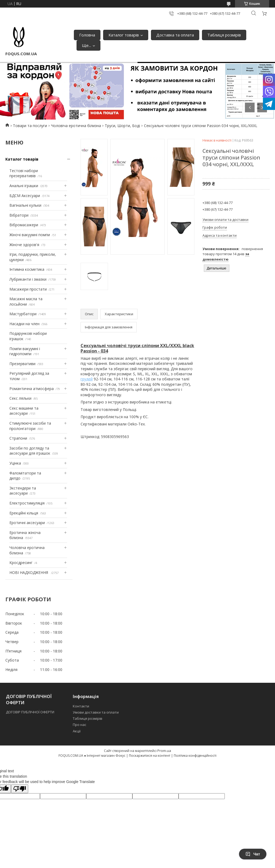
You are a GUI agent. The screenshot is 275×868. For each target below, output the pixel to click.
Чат (253, 854)
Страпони (18, 438)
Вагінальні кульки (25, 205)
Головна (87, 35)
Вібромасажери (24, 225)
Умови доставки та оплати (96, 712)
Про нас (79, 725)
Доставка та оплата (175, 35)
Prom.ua (164, 751)
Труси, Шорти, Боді (122, 126)
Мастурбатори (23, 314)
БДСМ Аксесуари (25, 196)
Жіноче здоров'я (24, 245)
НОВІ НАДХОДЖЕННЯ (29, 572)
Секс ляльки (20, 398)
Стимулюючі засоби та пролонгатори (30, 426)
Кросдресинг (21, 563)
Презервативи (22, 364)
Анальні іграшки (24, 186)
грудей (87, 379)
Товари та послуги (30, 126)
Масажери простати (28, 289)
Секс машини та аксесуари (24, 411)
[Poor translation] (20, 789)
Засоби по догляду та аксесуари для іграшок (30, 451)
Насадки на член (24, 324)
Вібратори (19, 215)
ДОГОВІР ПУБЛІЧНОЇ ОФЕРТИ (30, 712)
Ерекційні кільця (24, 513)
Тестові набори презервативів (24, 173)
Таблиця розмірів (224, 35)
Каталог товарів (124, 35)
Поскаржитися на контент (150, 756)
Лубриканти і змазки (28, 279)
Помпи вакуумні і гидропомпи (25, 351)
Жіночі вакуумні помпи (30, 235)
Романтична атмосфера (32, 389)
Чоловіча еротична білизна (76, 126)
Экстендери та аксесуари (23, 491)
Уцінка (15, 463)
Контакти (81, 706)
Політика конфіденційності (195, 756)
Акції (77, 731)
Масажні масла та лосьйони (26, 301)
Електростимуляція (27, 503)
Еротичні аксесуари (27, 523)
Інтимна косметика (27, 269)
